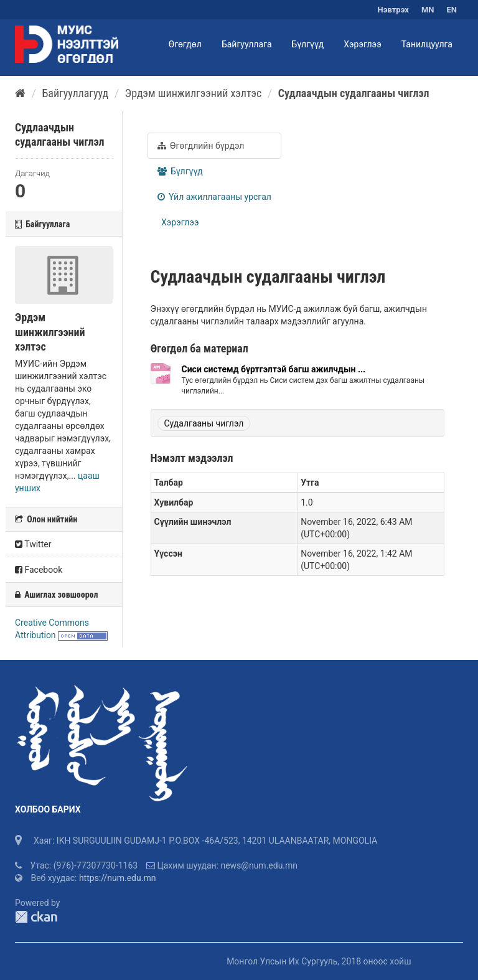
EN (452, 10)
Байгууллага (247, 44)
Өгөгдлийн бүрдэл (201, 146)
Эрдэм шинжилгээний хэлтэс (194, 93)
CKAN (36, 917)
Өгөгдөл (185, 44)
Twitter (33, 544)
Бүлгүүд (308, 44)
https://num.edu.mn (118, 878)
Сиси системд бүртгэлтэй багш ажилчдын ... (274, 369)
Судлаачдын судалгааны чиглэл (354, 93)
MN (428, 10)
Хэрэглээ (362, 44)
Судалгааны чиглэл (204, 423)
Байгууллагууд (75, 93)
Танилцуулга (427, 44)
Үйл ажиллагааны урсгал (214, 197)
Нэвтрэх (393, 10)
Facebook (39, 570)
